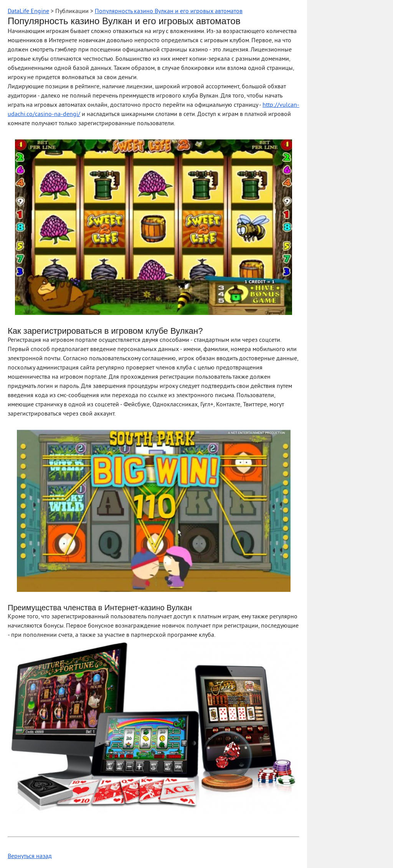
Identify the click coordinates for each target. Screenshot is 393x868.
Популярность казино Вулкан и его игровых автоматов (169, 12)
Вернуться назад (30, 856)
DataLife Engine (28, 12)
